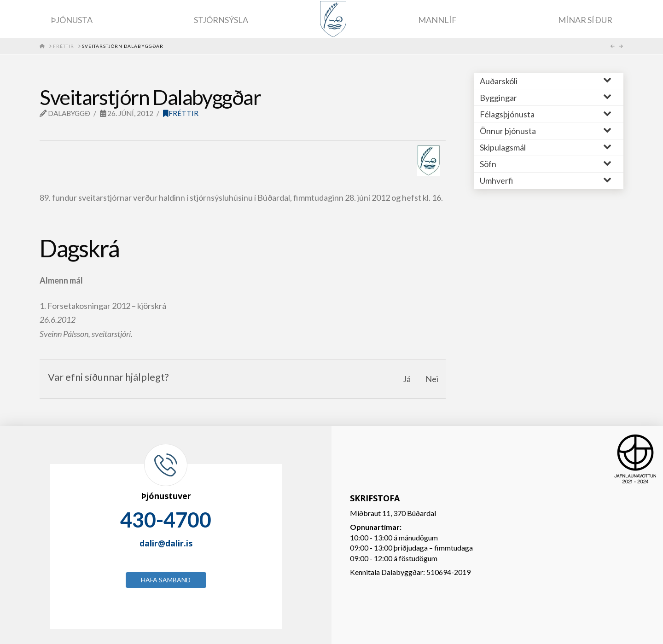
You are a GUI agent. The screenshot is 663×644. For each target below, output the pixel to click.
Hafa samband (166, 580)
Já (407, 379)
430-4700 (166, 520)
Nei (432, 379)
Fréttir (181, 113)
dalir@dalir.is (166, 543)
